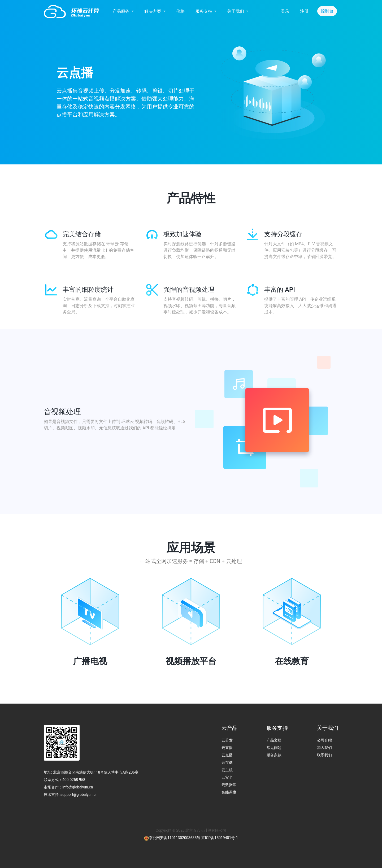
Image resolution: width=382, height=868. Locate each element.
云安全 (227, 777)
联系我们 (324, 755)
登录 (285, 11)
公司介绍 (324, 740)
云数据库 (229, 785)
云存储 (227, 762)
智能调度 (229, 792)
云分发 (227, 740)
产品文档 (274, 740)
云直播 (227, 748)
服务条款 (274, 755)
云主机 (227, 770)
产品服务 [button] (121, 11)
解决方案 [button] (153, 11)
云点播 (227, 755)
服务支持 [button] (204, 11)
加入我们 (324, 748)
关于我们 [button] (236, 11)
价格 (180, 11)
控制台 (327, 11)
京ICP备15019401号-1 (220, 838)
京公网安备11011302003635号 (175, 838)
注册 (304, 11)
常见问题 (274, 748)
